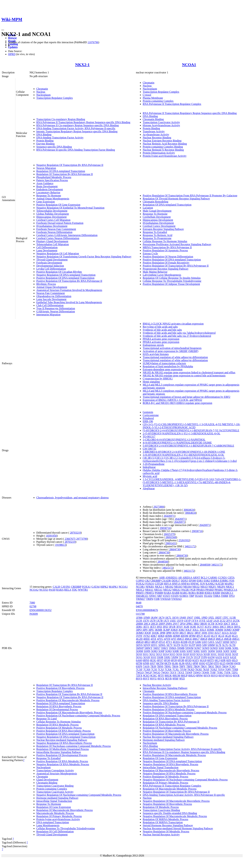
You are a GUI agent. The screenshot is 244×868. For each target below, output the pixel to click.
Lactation (148, 208)
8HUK (168, 676)
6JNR (146, 663)
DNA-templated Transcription (53, 822)
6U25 (223, 663)
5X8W (175, 657)
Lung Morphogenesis (48, 825)
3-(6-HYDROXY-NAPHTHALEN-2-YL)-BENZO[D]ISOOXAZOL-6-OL (183, 455)
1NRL (197, 618)
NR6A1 (177, 590)
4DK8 (161, 636)
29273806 (159, 507)
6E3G (153, 660)
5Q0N (147, 651)
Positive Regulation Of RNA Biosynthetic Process (63, 731)
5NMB (181, 648)
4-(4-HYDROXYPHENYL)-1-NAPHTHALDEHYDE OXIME (177, 443)
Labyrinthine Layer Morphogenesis (162, 275)
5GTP (192, 645)
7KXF (206, 669)
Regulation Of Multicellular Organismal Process (63, 749)
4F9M (192, 636)
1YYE (202, 621)
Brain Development (47, 186)
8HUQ (192, 676)
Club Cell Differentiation (50, 305)
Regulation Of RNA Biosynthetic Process (59, 706)
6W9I (237, 663)
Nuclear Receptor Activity (157, 685)
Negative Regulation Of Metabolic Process (166, 831)
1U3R (232, 618)
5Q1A (199, 654)
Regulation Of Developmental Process (57, 709)
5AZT (218, 642)
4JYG (160, 639)
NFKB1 (150, 587)
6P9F (195, 663)
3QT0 (175, 633)
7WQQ (165, 672)
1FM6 (139, 618)
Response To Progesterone (157, 238)
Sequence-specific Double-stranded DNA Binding (170, 813)
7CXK (168, 669)
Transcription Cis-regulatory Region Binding (61, 119)
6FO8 (167, 660)
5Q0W (211, 651)
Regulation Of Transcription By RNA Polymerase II (64, 174)
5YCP (197, 657)
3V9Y (139, 636)
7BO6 (175, 666)
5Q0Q (168, 651)
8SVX (161, 679)
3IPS (145, 630)
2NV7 (176, 624)
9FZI (182, 679)
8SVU (154, 679)
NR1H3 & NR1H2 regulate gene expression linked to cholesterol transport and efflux (189, 372)
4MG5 (180, 639)
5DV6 (139, 645)
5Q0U (197, 651)
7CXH (147, 669)
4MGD (140, 642)
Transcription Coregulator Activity (55, 770)
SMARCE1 (142, 596)
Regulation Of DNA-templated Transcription (61, 171)
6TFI (216, 663)
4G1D (207, 636)
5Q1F (235, 654)
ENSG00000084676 (147, 610)
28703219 (75, 533)
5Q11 (146, 654)
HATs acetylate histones (156, 354)
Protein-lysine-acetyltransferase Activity (165, 156)
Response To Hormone (49, 196)
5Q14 (166, 654)
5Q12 (152, 654)
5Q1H (146, 657)
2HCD (154, 624)
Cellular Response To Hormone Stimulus (165, 241)
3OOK (155, 633)
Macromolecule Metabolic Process (55, 813)
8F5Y (161, 676)
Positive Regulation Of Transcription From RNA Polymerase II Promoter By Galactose (190, 196)
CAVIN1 (65, 587)
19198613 (60, 545)
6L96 (182, 663)
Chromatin (42, 89)
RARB (176, 593)
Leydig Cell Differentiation (51, 269)
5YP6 (204, 657)
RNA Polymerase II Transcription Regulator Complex (172, 104)
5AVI (205, 642)
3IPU (151, 630)
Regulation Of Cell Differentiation (55, 831)
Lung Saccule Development (51, 299)
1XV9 (180, 621)
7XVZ (181, 672)
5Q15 (172, 654)
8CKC (154, 676)
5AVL (211, 642)
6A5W (211, 657)
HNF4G (195, 584)
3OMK (211, 630)
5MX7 (157, 648)
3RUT (182, 633)
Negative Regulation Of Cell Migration (58, 253)
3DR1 (139, 627)
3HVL (237, 627)
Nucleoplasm (43, 95)
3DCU (234, 624)
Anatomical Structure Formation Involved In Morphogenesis (69, 290)
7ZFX (139, 676)
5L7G (225, 645)
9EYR (168, 679)
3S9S (204, 633)
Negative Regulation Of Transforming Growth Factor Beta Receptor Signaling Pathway (84, 257)
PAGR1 (185, 590)
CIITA (231, 578)
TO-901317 (149, 437)
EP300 (192, 581)
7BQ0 (196, 666)
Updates (13, 47)
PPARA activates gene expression (161, 339)
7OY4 (221, 669)
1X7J (166, 621)
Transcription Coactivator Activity (161, 122)
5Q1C (214, 654)
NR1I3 (204, 587)
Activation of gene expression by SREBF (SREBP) (170, 351)
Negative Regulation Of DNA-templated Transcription (66, 275)
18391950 (51, 536)
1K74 (161, 618)
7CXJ (161, 669)
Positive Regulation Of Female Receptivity (166, 263)
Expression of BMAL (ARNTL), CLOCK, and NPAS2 (172, 400)
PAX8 (52, 590)
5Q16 (179, 654)
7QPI (228, 669)
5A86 (198, 642)
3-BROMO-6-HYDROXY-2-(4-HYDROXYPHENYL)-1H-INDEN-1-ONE (184, 452)
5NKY (165, 648)
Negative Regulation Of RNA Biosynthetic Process (64, 743)
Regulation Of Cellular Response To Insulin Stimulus (172, 278)
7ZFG (235, 672)
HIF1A (167, 584)
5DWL (162, 645)
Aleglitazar (149, 488)
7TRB (235, 669)
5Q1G (139, 657)
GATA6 (95, 587)
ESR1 (200, 581)
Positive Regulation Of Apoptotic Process (165, 250)
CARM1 (213, 578)
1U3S (139, 621)
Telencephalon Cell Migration (53, 244)
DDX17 (176, 581)
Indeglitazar (149, 467)
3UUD (233, 633)
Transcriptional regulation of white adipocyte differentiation (175, 357)
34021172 (190, 546)
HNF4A (185, 584)
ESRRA (215, 581)
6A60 (139, 660)
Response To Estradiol (155, 232)
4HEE (146, 639)
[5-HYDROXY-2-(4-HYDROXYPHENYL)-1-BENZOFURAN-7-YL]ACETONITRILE (191, 430)
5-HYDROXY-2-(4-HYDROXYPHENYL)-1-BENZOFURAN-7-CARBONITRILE (188, 446)
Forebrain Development (49, 263)
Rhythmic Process (46, 284)
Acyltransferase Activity (156, 134)
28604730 (175, 549)
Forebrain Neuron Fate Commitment (56, 229)
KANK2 (210, 584)
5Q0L (235, 648)
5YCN (189, 657)
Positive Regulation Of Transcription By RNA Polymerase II (69, 281)
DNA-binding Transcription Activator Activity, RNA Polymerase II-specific (184, 795)
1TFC (225, 618)
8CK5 (146, 676)
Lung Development (47, 250)
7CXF (139, 669)
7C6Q (232, 666)
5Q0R (176, 651)
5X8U (167, 657)
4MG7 (196, 639)
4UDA (176, 642)
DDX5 (184, 581)
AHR (162, 578)
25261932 (184, 540)
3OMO (228, 630)
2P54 (183, 624)
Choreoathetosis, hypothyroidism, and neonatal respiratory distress (72, 498)
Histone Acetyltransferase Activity (161, 125)
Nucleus (41, 92)
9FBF (176, 679)
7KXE (199, 669)
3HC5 (223, 627)
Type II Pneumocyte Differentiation (56, 308)
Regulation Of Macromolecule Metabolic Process (170, 789)
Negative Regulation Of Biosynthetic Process (167, 804)
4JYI (174, 639)
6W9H (230, 663)
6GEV (196, 660)
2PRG (189, 624)
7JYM (183, 669)
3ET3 (153, 627)
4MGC (236, 639)
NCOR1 (140, 587)
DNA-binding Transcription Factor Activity (60, 138)
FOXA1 (86, 587)
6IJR (223, 660)
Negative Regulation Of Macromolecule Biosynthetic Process (176, 801)
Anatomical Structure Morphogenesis (57, 774)
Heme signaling (151, 382)
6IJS (229, 660)
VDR (157, 599)
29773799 (82, 539)
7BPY (182, 666)
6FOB (181, 660)
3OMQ (140, 633)
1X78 (152, 621)
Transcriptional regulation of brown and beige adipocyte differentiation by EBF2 (186, 397)
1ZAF (209, 621)
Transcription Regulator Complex (54, 98)
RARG (184, 593)
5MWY (148, 648)
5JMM (211, 645)
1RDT (218, 618)
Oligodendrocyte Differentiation (54, 296)
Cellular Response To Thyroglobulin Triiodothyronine (172, 281)
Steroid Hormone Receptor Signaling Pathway (168, 825)
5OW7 (198, 648)
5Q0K (228, 648)
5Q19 (192, 654)
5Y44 (182, 657)
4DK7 (154, 636)
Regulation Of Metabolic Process (161, 807)
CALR (56, 587)
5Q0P (161, 651)
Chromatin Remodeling (155, 202)
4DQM (184, 636)
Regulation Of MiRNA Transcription (163, 822)
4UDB (184, 642)
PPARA (201, 590)
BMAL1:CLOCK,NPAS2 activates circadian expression (173, 324)
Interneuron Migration (48, 315)
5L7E (218, 645)
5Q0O (154, 651)
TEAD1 (199, 596)
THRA (217, 596)
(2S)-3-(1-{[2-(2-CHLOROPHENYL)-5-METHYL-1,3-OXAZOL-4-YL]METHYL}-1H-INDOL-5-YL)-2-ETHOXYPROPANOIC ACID (191, 426)
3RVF (198, 633)
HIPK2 (104, 587)
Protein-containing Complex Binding (163, 147)
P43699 (34, 614)
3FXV (180, 627)
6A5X (219, 657)
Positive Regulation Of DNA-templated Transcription (65, 278)
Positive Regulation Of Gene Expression (58, 205)
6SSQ (202, 663)
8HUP (184, 676)
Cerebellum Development (157, 217)
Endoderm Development (50, 189)
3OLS (203, 630)
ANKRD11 (171, 578)
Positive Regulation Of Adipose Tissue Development (171, 284)
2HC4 (147, 624)
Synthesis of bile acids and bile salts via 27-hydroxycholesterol (177, 336)
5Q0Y (226, 651)
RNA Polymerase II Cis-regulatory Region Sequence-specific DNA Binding (78, 125)
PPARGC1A (230, 590)
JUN (202, 584)
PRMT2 (150, 593)
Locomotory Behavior (48, 192)
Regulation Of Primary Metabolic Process (59, 816)
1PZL (211, 618)
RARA (60, 590)
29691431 (171, 543)
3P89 (169, 633)
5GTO (184, 645)
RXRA (208, 593)
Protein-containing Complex (158, 101)
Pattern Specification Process (52, 180)
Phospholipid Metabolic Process (54, 177)
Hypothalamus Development (52, 226)
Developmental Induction (50, 266)
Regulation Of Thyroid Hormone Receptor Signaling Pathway (176, 199)
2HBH (139, 624)
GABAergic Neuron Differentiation (56, 311)
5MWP (140, 648)
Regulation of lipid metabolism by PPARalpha (168, 366)
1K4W (154, 618)
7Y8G (220, 672)
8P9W (200, 676)
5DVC (154, 645)
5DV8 (146, 645)
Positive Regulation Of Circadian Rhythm (59, 272)
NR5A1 (158, 590)
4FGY (200, 636)
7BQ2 (211, 666)
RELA (68, 590)
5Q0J (221, 648)
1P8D (204, 618)
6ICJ (217, 660)
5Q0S (182, 651)
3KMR (158, 630)
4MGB (228, 639)
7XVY (173, 672)
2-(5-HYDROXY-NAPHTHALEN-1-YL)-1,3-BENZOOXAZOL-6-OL (181, 433)
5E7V (170, 645)
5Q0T (190, 651)
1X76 (146, 621)
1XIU (173, 621)
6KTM (160, 663)
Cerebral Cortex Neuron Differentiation (58, 238)
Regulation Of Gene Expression (54, 807)
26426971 (169, 516)
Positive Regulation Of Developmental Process (62, 755)
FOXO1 (150, 584)
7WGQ (156, 672)
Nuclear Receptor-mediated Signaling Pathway (62, 740)
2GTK (236, 621)
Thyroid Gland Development (52, 260)
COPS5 (140, 581)
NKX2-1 (82, 65)
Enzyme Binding (45, 144)
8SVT (146, 679)
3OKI (181, 630)
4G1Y (214, 636)
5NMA (172, 648)
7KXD (191, 669)
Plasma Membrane (153, 98)
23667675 (70, 539)
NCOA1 (189, 65)
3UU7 (217, 633)
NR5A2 (167, 590)
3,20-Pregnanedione (154, 464)
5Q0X (219, 651)
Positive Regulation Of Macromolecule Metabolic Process (68, 700)
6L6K (175, 663)
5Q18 (186, 654)
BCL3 (204, 578)
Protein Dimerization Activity (159, 153)
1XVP (187, 621)
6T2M (209, 663)
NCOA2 (34, 590)
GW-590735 (149, 449)
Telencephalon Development (52, 211)
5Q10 (139, 654)
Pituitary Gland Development (52, 241)
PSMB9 (159, 593)
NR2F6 (221, 587)
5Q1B (207, 654)
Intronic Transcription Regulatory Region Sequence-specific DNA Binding (77, 131)
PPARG (219, 590)
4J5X (153, 639)
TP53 (232, 596)
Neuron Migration (46, 168)
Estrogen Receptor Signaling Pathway (163, 229)
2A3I (216, 621)
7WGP (148, 672)
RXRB (216, 593)
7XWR (205, 672)
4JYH (167, 639)
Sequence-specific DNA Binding (54, 147)
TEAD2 (208, 596)
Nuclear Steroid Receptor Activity (161, 835)
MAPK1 (113, 587)
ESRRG (224, 581)
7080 (32, 603)
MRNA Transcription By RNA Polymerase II (167, 247)
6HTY (210, 660)
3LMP (166, 630)
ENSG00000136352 (40, 610)
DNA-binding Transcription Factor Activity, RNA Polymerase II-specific (76, 128)
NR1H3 (178, 587)
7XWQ (197, 672)
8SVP (222, 676)
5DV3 (233, 642)
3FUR (172, 627)
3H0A (216, 627)
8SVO (214, 676)
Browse (12, 38)
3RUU (190, 633)
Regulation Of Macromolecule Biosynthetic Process (64, 810)
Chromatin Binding (153, 119)
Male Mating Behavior (155, 272)
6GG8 (203, 660)
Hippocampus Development (51, 217)
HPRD (12, 54)
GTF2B (159, 584)
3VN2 (146, 636)
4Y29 (191, 642)
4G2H (139, 639)
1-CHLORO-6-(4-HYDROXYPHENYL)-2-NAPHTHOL (174, 440)
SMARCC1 (227, 593)
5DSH (226, 642)
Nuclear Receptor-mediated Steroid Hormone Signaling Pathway (178, 828)
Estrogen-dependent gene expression (163, 369)
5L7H (232, 645)
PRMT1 (140, 593)
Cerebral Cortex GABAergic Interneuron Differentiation (67, 235)
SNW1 (153, 596)
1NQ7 (190, 618)
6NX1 (189, 663)
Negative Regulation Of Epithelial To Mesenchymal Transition (70, 208)
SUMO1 (184, 596)
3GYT (200, 627)
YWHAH (165, 599)
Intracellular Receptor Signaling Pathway (59, 752)
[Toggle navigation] (3, 30)
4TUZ (162, 642)
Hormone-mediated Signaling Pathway (57, 798)
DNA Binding (44, 134)
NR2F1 (212, 587)
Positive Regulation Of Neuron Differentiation (168, 257)
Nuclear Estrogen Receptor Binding (162, 141)
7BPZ (189, 666)
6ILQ (235, 660)
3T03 (211, 633)
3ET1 (146, 627)
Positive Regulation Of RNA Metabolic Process (62, 761)
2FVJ (229, 621)
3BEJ (196, 624)
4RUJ (147, 642)
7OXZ (214, 669)
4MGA (219, 639)
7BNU (168, 666)
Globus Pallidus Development (53, 214)
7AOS (146, 666)
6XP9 (139, 666)
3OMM (219, 630)
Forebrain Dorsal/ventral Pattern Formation (60, 223)
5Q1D (221, 654)
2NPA (169, 624)
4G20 (228, 636)
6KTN (168, 663)
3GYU (208, 627)
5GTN (177, 645)
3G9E (193, 627)
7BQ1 (204, 666)
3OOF (148, 633)
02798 (33, 606)
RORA (192, 593)
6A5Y (226, 657)
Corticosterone (151, 415)
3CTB (211, 624)
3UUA (225, 633)
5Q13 (159, 654)
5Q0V (204, 651)
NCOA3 (44, 590)
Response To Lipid (46, 719)
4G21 (235, 636)
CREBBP (76, 587)
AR (180, 578)
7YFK (227, 672)
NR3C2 (140, 590)
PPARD (210, 590)
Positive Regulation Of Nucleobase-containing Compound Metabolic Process (78, 716)
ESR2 (207, 581)
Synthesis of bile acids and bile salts (162, 330)
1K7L (168, 618)
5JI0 (205, 645)
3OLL (196, 630)
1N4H (183, 618)
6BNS (146, 660)
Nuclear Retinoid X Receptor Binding (163, 150)
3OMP (236, 630)
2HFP (162, 624)
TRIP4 (150, 599)
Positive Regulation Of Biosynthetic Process (60, 688)
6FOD (188, 660)
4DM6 (169, 636)
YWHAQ (176, 599)
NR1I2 (196, 587)
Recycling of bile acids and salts (160, 327)
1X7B (159, 621)
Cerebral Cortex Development (159, 226)
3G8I (186, 627)
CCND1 (222, 578)
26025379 (169, 534)
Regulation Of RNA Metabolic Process (57, 725)
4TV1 (169, 642)
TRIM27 (141, 599)
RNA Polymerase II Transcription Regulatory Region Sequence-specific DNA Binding (83, 122)
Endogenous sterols (153, 345)
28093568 (171, 537)
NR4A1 (149, 590)
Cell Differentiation (47, 247)
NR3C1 (230, 587)
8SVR (236, 676)
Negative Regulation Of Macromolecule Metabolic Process (175, 816)
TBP (192, 596)
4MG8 (204, 639)
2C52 (223, 621)
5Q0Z (233, 651)
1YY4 (195, 621)
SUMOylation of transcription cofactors (164, 363)
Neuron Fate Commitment (50, 293)
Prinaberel (148, 418)
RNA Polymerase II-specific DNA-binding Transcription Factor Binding (76, 150)
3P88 (162, 633)
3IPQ (139, 630)
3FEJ (165, 627)
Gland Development (47, 780)
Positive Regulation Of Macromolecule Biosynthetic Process (69, 712)
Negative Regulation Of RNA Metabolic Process (63, 764)
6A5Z (233, 657)
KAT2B (220, 584)
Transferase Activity (154, 131)
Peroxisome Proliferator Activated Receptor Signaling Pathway (177, 244)
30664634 (189, 510)
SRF (160, 596)
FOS (232, 581)
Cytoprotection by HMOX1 (158, 379)
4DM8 (176, 636)
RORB (200, 593)
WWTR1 (83, 590)
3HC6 (230, 627)
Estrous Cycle (150, 253)
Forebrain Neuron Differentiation (54, 232)
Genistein (148, 412)
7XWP (189, 672)
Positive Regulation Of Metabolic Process (59, 728)
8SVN (207, 676)
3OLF (188, 630)
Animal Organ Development (52, 287)
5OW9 (206, 648)
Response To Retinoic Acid (157, 235)
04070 (139, 606)
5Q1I (153, 657)
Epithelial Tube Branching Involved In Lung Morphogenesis (69, 302)
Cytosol (147, 95)
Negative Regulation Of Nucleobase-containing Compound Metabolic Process (79, 795)
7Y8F (213, 672)
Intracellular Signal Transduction (54, 801)
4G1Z (221, 636)
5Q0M (139, 651)
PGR (193, 590)
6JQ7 (153, 663)
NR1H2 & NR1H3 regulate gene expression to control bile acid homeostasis (184, 376)
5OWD (214, 648)
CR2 (147, 581)
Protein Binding (45, 141)
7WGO (140, 672)
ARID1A (187, 578)
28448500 (163, 562)
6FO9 (174, 660)
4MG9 (211, 639)
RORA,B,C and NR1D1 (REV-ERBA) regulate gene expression (177, 403)
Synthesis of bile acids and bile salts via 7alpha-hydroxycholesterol (179, 333)
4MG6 (188, 639)
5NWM (189, 648)
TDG (75, 590)
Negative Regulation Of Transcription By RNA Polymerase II (70, 165)
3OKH (174, 630)
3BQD (204, 624)
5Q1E (228, 654)
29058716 (165, 528)
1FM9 (146, 618)
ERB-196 (148, 421)
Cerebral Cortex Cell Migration (53, 220)
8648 (139, 603)
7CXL (176, 669)
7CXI (154, 669)
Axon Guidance (45, 183)
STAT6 (175, 596)
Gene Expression (45, 202)
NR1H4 (187, 587)
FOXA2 (140, 584)
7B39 (153, 666)
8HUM (176, 676)
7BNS (160, 666)
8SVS (139, 679)
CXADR (166, 581)
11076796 (93, 42)
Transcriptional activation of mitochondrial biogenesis (172, 348)
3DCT (227, 624)
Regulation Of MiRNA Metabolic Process (165, 819)
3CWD (219, 624)
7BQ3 (218, 666)
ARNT (196, 578)
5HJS (199, 645)
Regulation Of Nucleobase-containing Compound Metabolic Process (73, 746)
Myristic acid (150, 476)
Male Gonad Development (157, 211)
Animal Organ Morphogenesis (53, 199)
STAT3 (166, 596)
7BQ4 (225, 666)
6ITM (139, 663)
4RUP (154, 642)
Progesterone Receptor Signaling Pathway (166, 269)
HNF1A (176, 584)
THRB (225, 596)
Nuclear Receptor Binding (157, 138)
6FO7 (160, 660)
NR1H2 (169, 587)
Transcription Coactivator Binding (55, 786)
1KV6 (175, 618)
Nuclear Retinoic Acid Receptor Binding (165, 144)
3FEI (159, 627)
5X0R (160, 657)
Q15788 (140, 614)
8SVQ (229, 676)
